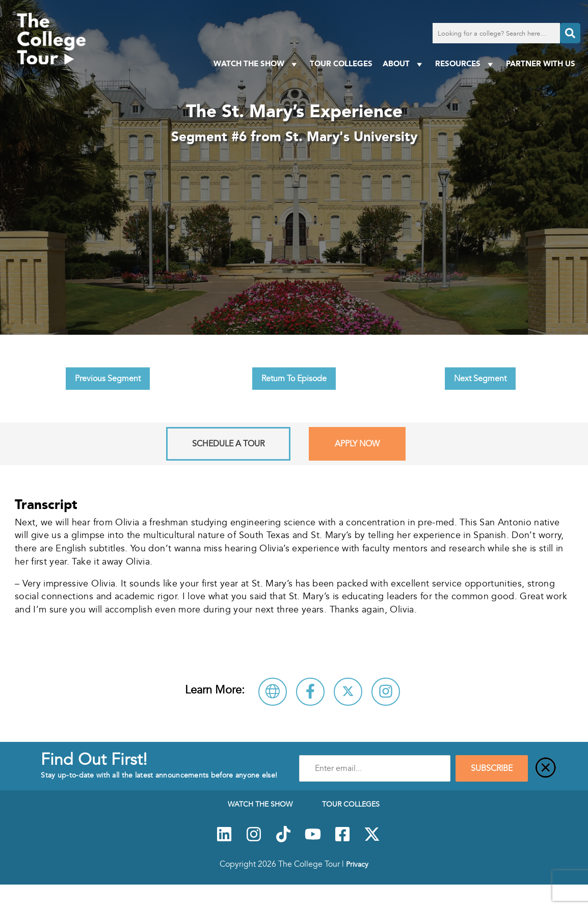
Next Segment (480, 379)
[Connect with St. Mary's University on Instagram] (386, 692)
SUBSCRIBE (492, 768)
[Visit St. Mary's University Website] (273, 692)
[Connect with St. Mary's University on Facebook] (310, 692)
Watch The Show (257, 64)
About (404, 64)
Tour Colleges (341, 63)
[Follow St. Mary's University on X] (348, 692)
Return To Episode (294, 379)
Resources (465, 64)
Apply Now (357, 444)
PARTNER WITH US (541, 63)
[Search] (570, 33)
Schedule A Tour (228, 444)
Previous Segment (108, 379)
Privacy (357, 864)
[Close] (546, 768)
